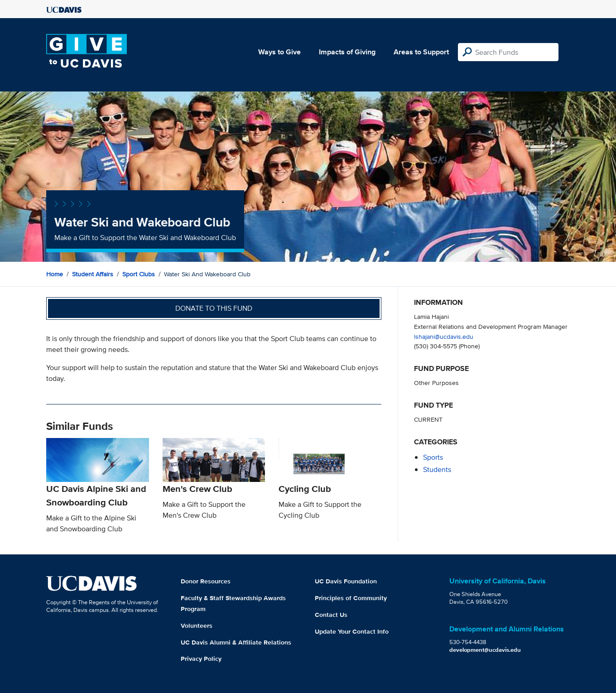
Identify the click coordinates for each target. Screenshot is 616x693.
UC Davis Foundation (346, 581)
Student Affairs (93, 274)
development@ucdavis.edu (485, 650)
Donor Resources (206, 581)
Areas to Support (421, 52)
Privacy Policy (201, 659)
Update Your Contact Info (352, 631)
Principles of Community (351, 598)
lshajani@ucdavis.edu (444, 336)
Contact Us (331, 615)
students (437, 469)
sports (433, 457)
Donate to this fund (214, 308)
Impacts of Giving (347, 52)
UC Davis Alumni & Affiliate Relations (236, 642)
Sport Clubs (139, 274)
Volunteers (197, 626)
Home (55, 274)
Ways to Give (279, 52)
